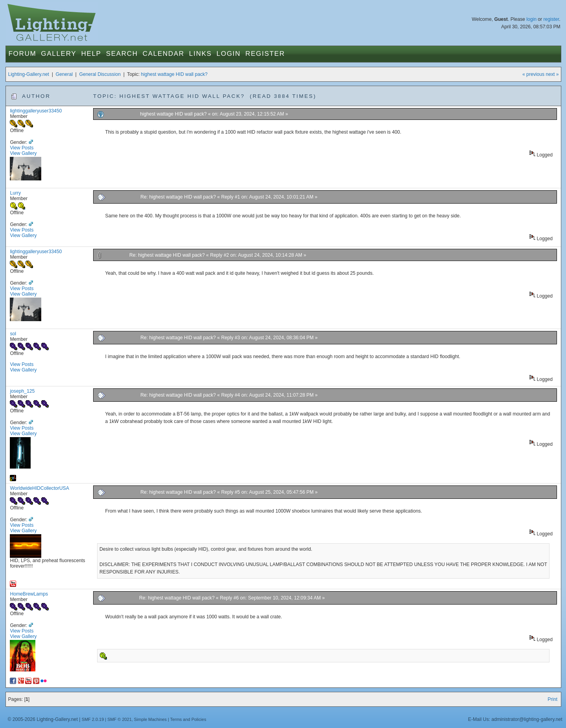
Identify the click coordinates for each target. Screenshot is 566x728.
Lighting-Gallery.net (28, 74)
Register (265, 54)
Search (122, 54)
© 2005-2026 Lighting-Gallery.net (42, 719)
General (64, 74)
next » (552, 74)
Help (91, 54)
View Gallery (23, 153)
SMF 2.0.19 (93, 719)
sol (13, 334)
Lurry (15, 193)
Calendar (164, 54)
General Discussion (100, 74)
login (531, 19)
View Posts (22, 148)
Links (200, 54)
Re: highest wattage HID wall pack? (178, 197)
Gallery (59, 54)
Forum (22, 54)
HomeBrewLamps (29, 594)
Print (552, 699)
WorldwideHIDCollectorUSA (39, 488)
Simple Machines (150, 719)
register (551, 19)
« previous (533, 74)
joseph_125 (22, 391)
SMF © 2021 (119, 719)
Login (229, 54)
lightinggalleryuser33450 (36, 111)
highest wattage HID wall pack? (175, 74)
